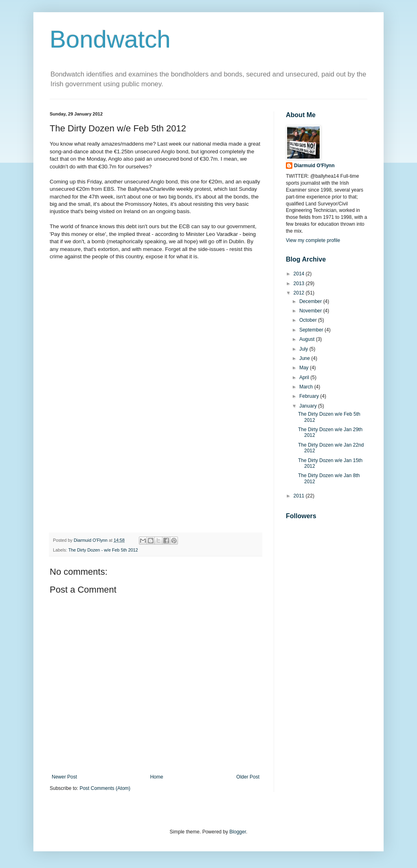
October (309, 320)
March (307, 387)
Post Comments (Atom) (105, 788)
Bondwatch (110, 39)
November (311, 311)
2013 (300, 284)
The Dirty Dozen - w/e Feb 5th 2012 (103, 550)
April (305, 377)
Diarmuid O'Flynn (314, 166)
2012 (300, 293)
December (311, 301)
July (304, 349)
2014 (300, 274)
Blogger (238, 832)
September (312, 330)
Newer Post (64, 777)
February (310, 396)
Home (157, 777)
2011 (300, 496)
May (305, 368)
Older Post (248, 777)
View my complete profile (313, 240)
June (305, 358)
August (308, 339)
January (309, 406)
